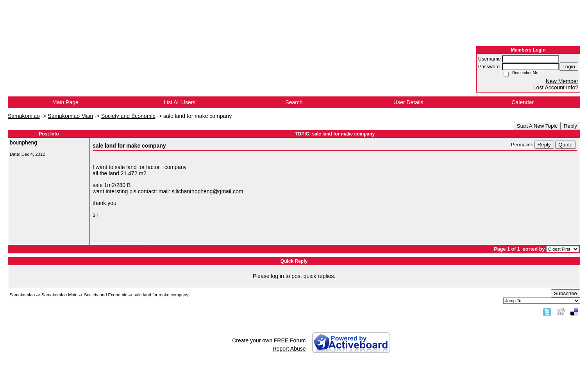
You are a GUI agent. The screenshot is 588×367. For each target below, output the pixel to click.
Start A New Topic (537, 126)
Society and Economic (128, 116)
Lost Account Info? (556, 87)
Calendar (523, 102)
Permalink (522, 145)
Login (569, 67)
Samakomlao (24, 116)
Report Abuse (289, 349)
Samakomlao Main (70, 116)
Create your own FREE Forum (269, 340)
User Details (408, 102)
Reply (570, 126)
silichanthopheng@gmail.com (207, 191)
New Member (562, 81)
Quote (565, 145)
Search (294, 102)
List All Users (180, 102)
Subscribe (566, 293)
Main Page (65, 102)
